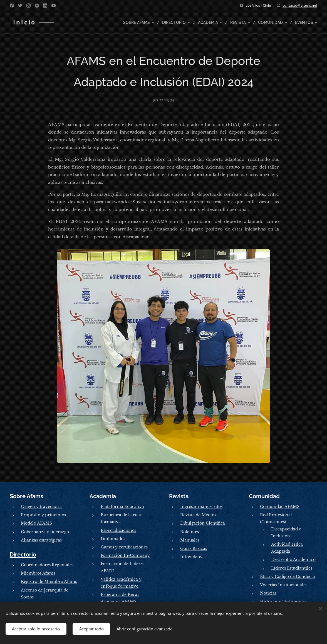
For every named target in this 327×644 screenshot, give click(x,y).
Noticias (268, 593)
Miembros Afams (38, 573)
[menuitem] (150, 22)
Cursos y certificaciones (124, 547)
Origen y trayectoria (41, 507)
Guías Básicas (194, 548)
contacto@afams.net (300, 5)
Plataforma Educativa (122, 507)
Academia (103, 496)
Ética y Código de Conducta (288, 577)
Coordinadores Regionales (47, 565)
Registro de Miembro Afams (49, 582)
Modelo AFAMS (36, 523)
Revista (179, 496)
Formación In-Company (125, 556)
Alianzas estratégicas (41, 540)
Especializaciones (118, 530)
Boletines (189, 532)
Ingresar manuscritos (201, 507)
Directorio (23, 555)
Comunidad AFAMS (280, 507)
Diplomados (113, 539)
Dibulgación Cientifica (203, 523)
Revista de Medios (198, 515)
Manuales (190, 540)
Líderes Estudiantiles (292, 568)
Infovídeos (191, 557)
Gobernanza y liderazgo (45, 532)
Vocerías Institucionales (284, 585)
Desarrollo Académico (293, 560)
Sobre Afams (27, 496)
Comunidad (264, 496)
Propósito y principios (43, 515)
